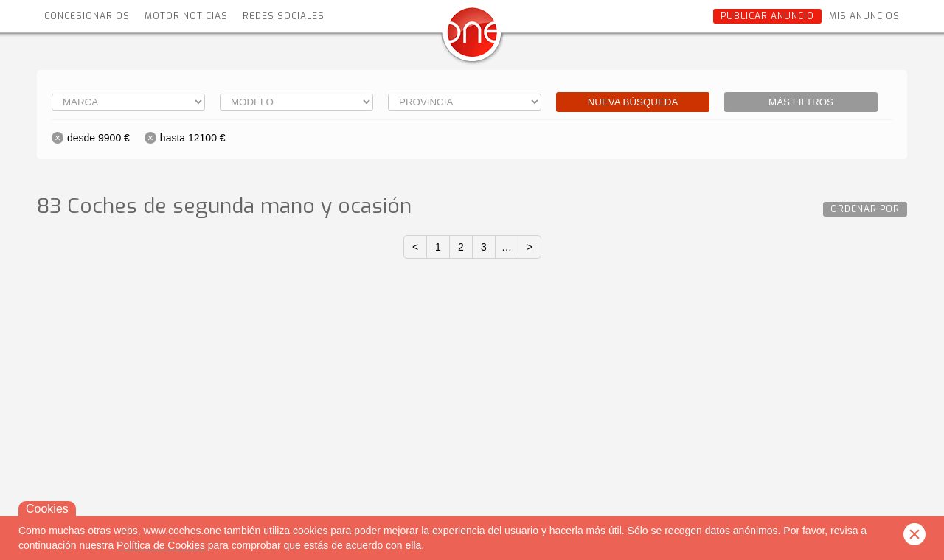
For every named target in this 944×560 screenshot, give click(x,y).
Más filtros (801, 102)
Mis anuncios (864, 16)
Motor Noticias (186, 16)
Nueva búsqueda (633, 102)
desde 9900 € (98, 138)
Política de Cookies (161, 545)
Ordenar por (865, 209)
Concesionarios (87, 16)
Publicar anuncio (767, 16)
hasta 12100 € (193, 138)
